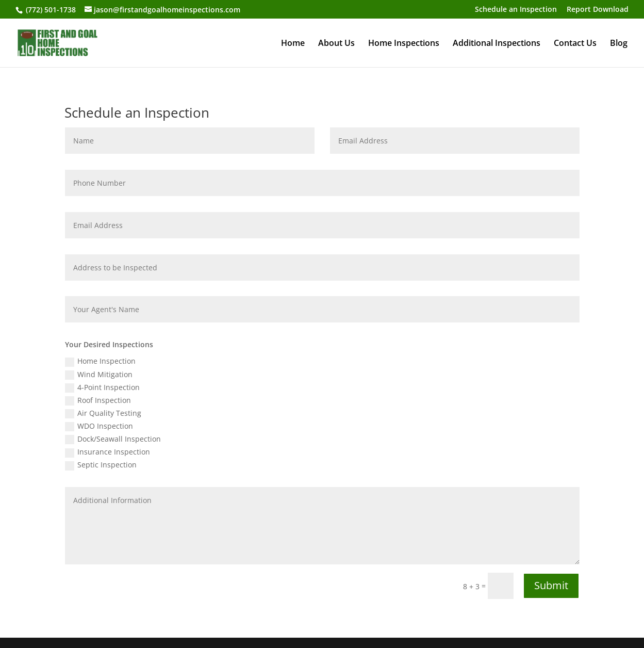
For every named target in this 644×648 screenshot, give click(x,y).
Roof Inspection (98, 400)
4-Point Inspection (102, 387)
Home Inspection (100, 361)
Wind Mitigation (99, 375)
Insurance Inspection (108, 452)
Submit (551, 585)
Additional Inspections (497, 44)
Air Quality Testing (103, 413)
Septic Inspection (101, 465)
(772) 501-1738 (50, 10)
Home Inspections (404, 44)
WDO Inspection (99, 426)
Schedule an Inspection (516, 10)
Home (293, 44)
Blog (619, 44)
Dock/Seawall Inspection (113, 439)
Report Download (598, 10)
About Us (336, 44)
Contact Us (575, 44)
